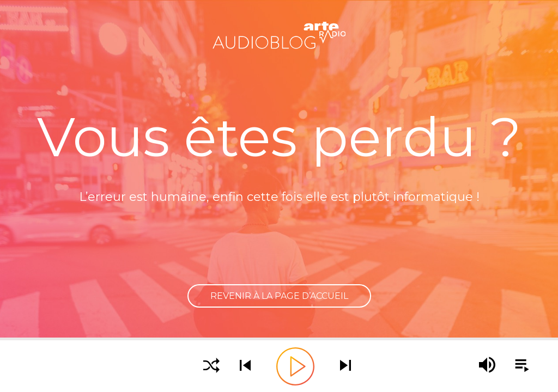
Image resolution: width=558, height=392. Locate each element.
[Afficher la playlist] (516, 366)
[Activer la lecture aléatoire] (211, 366)
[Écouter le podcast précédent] (245, 366)
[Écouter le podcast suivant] (345, 366)
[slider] (279, 339)
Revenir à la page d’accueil (279, 296)
